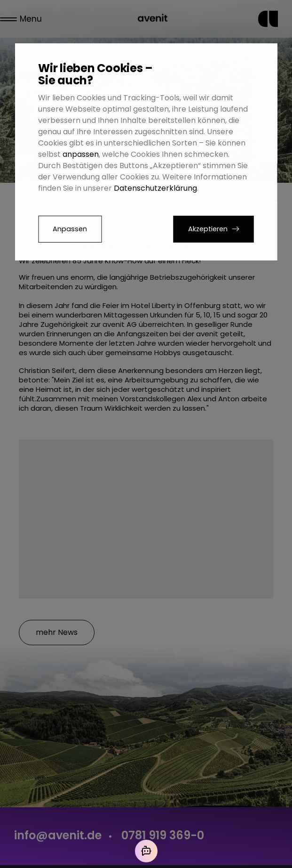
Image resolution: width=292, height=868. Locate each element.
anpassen (81, 154)
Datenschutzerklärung (155, 188)
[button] (214, 229)
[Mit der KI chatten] (146, 851)
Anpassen (70, 229)
